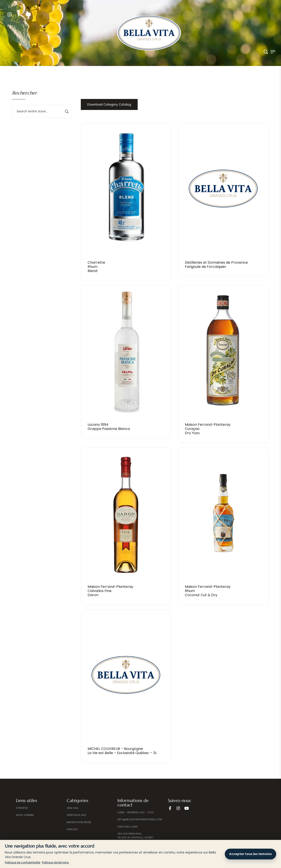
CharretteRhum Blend (96, 267)
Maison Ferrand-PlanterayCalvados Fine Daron (110, 591)
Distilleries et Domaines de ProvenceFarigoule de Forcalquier (216, 265)
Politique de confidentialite (23, 862)
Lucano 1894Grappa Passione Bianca (109, 427)
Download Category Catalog (109, 104)
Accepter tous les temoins (250, 854)
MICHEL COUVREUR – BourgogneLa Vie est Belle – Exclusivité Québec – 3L (122, 751)
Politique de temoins (55, 862)
